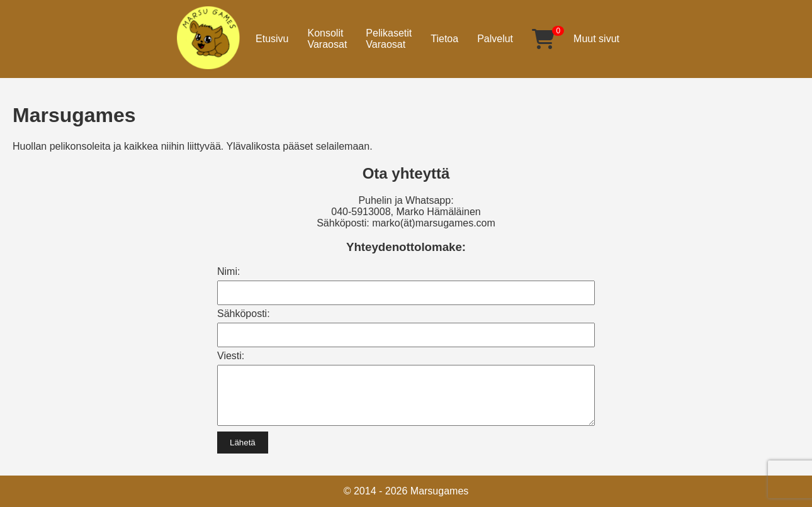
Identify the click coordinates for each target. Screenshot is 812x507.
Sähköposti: (244, 314)
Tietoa (444, 39)
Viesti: (231, 356)
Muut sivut (596, 39)
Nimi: (228, 271)
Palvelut (495, 39)
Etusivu (272, 39)
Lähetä (243, 452)
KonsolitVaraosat (327, 39)
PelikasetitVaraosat (389, 39)
